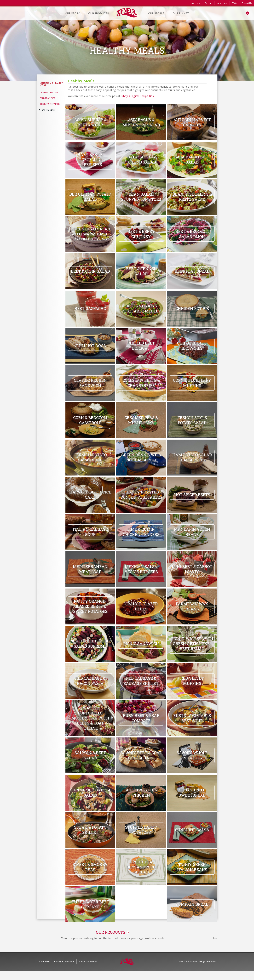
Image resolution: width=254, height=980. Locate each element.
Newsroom (222, 3)
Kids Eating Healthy (50, 104)
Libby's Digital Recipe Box (137, 96)
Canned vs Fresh (48, 98)
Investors (195, 3)
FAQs (234, 3)
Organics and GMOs (50, 92)
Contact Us (247, 3)
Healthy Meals (48, 110)
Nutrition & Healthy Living (51, 84)
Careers (208, 3)
